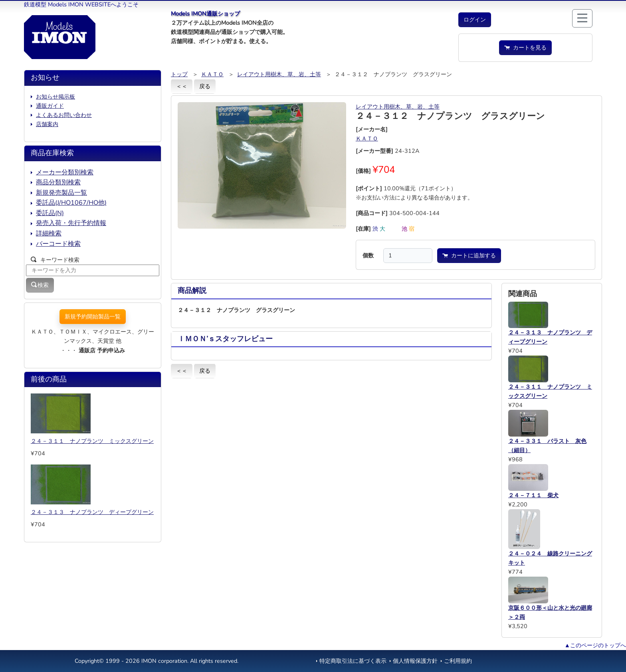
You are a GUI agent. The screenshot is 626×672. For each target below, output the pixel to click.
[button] (475, 20)
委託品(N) (50, 213)
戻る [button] (205, 86)
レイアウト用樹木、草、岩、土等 (279, 74)
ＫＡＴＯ (212, 74)
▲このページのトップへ (595, 645)
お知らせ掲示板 (55, 97)
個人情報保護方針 (415, 661)
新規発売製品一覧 (61, 193)
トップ (179, 74)
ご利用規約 (458, 661)
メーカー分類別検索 (65, 172)
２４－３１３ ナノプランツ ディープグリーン (92, 512)
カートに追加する (469, 255)
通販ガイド (50, 106)
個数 (368, 255)
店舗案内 (47, 124)
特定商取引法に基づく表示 (353, 661)
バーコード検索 (58, 244)
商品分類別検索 (58, 182)
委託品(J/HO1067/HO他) (71, 203)
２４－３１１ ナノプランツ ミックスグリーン (92, 441)
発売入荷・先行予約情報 (71, 223)
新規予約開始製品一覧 (93, 316)
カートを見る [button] (525, 47)
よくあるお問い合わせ (64, 115)
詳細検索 (49, 233)
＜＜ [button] (182, 86)
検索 (40, 285)
